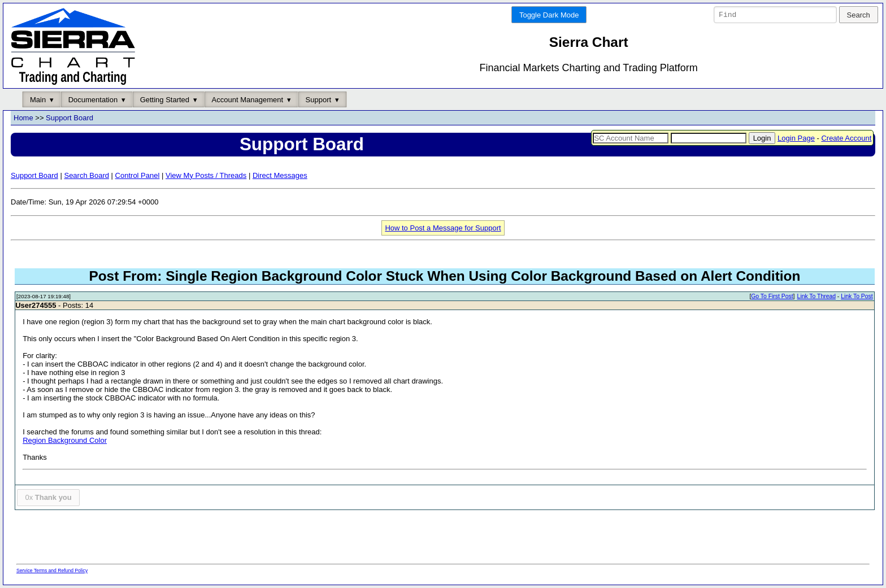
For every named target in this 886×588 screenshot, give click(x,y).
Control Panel (138, 175)
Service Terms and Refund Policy (52, 570)
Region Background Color (65, 441)
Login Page (796, 138)
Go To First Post (772, 297)
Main (38, 100)
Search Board (86, 175)
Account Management (247, 100)
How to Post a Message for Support (443, 228)
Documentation (93, 100)
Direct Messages (280, 175)
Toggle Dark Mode (549, 15)
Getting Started (165, 100)
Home (23, 118)
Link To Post (857, 297)
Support (319, 100)
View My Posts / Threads (206, 175)
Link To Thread (816, 297)
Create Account (846, 138)
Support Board (70, 118)
